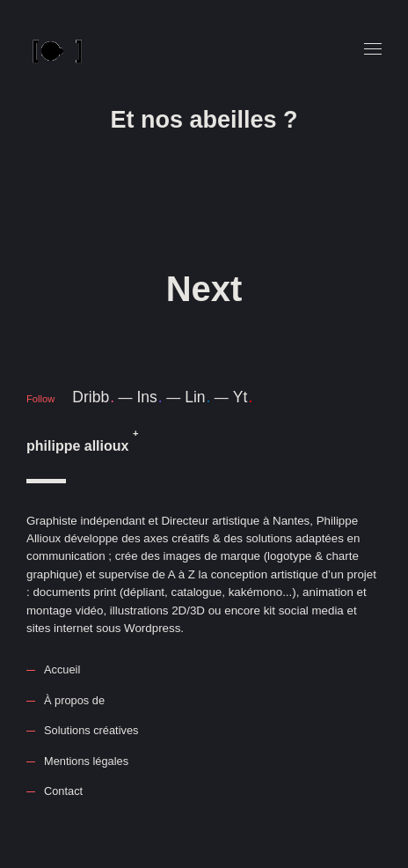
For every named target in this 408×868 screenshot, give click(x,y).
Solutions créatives (91, 730)
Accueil (62, 669)
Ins (149, 397)
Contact (63, 791)
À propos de (74, 700)
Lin (197, 397)
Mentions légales (86, 761)
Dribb (93, 397)
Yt (243, 397)
